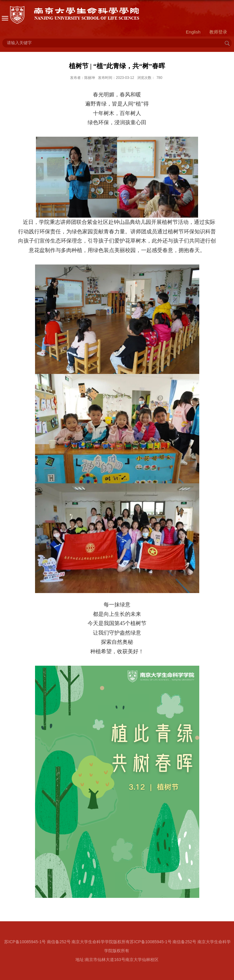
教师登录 (218, 32)
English (193, 32)
